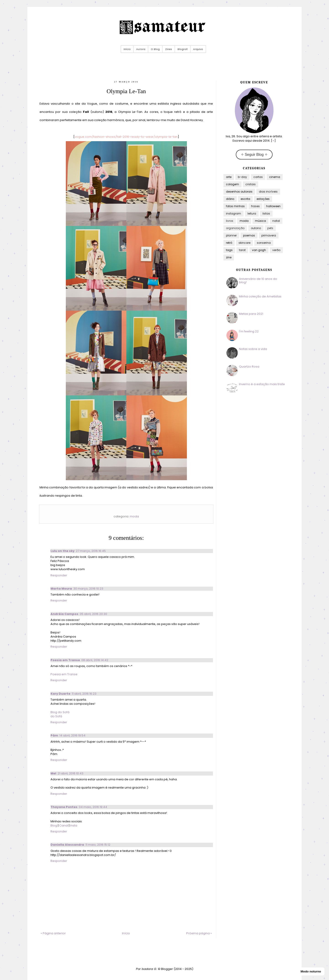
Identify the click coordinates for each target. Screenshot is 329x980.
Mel (53, 773)
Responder (59, 575)
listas (266, 213)
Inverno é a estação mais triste (262, 384)
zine (229, 257)
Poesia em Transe (65, 660)
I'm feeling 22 (249, 331)
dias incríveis (268, 192)
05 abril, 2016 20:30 (93, 614)
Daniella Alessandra (67, 845)
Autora (141, 49)
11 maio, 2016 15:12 (98, 845)
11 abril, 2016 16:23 (84, 694)
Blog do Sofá (60, 712)
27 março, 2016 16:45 (91, 551)
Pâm (54, 735)
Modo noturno (311, 971)
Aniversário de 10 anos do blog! (258, 281)
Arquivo (198, 49)
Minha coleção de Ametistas (260, 296)
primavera (269, 235)
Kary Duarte (60, 694)
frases (255, 206)
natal (276, 221)
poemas (249, 235)
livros (230, 221)
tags (229, 250)
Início (127, 49)
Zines (169, 49)
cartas (258, 177)
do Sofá (56, 716)
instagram (233, 213)
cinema (275, 177)
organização (235, 228)
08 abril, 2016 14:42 (95, 660)
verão (276, 250)
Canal (64, 825)
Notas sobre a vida (253, 349)
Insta (74, 825)
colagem (232, 184)
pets (270, 228)
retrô (229, 243)
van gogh (259, 250)
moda (134, 516)
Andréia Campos (64, 614)
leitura (252, 213)
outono (256, 228)
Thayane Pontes (64, 807)
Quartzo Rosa (249, 367)
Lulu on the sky (62, 551)
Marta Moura (61, 589)
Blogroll (183, 49)
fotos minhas (235, 206)
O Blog (155, 49)
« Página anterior (53, 933)
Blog (54, 825)
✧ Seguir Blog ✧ (254, 155)
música (260, 221)
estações (263, 199)
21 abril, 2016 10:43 (70, 773)
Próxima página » (199, 933)
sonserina (264, 243)
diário (230, 199)
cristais (251, 184)
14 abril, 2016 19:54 (72, 735)
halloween (273, 206)
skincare (244, 243)
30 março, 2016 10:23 (88, 589)
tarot (242, 250)
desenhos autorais (239, 192)
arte (229, 177)
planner (231, 235)
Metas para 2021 (251, 314)
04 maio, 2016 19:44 (93, 807)
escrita (245, 199)
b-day (242, 177)
